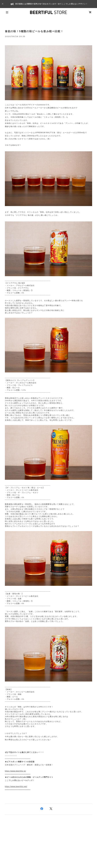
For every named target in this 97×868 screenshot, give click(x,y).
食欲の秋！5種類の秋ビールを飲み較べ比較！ (34, 31)
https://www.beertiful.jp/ (15, 771)
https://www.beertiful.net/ (16, 787)
